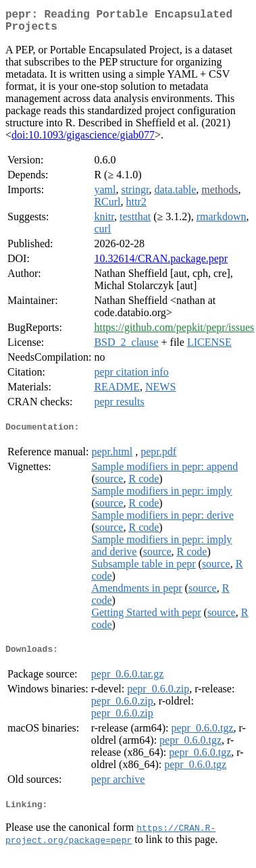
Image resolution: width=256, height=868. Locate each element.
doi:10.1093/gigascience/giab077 (83, 140)
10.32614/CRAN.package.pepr (161, 264)
